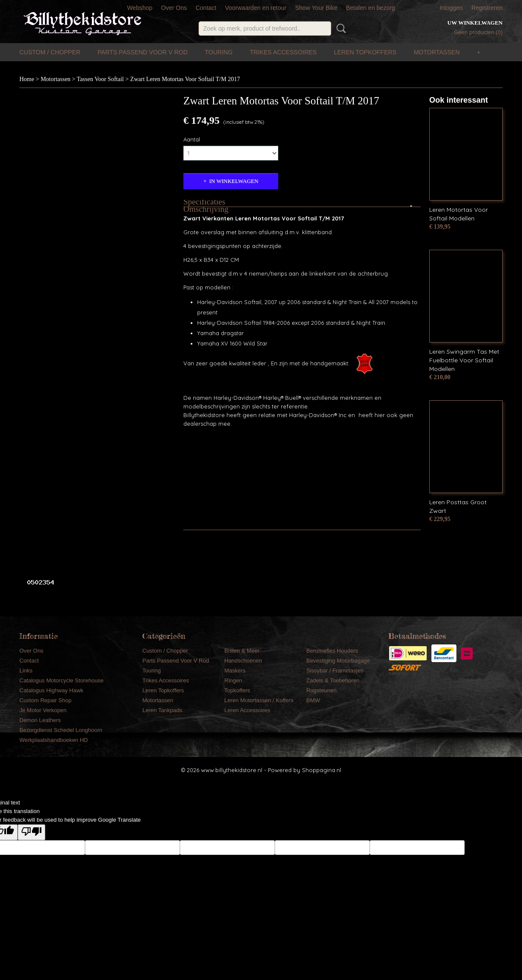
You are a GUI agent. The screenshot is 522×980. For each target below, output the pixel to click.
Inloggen (451, 8)
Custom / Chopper (50, 52)
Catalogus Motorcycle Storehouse (61, 680)
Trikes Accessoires (283, 52)
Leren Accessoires (247, 710)
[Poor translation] (31, 832)
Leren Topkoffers (365, 52)
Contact (206, 8)
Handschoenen (243, 661)
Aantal (192, 139)
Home (27, 79)
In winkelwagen (234, 181)
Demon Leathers (40, 720)
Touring (219, 52)
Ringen (233, 680)
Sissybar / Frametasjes (335, 671)
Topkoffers (237, 690)
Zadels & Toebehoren (333, 680)
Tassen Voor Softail (100, 79)
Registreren (487, 8)
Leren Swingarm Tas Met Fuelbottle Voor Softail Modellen (464, 360)
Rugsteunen (321, 690)
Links (26, 671)
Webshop (140, 8)
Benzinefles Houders (332, 651)
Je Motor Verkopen (43, 710)
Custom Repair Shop (46, 700)
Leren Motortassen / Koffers (259, 700)
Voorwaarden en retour (255, 8)
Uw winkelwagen (475, 23)
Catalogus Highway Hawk (51, 690)
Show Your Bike (316, 8)
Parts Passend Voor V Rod (143, 52)
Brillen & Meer (242, 651)
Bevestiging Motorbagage (338, 661)
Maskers (235, 671)
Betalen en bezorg (371, 8)
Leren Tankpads (162, 710)
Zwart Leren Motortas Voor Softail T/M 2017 (185, 79)
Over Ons (174, 8)
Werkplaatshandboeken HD (54, 740)
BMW (313, 700)
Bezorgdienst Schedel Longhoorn (61, 730)
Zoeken (340, 28)
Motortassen (437, 52)
